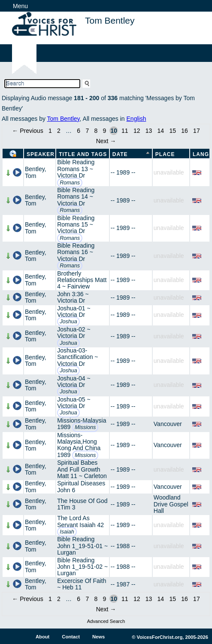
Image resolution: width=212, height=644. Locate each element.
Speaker (41, 154)
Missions (85, 427)
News (98, 637)
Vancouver (168, 424)
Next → (106, 141)
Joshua (68, 322)
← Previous (27, 131)
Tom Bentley (64, 119)
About (42, 637)
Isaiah (67, 532)
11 (125, 131)
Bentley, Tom (36, 172)
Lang (201, 154)
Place (165, 154)
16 (185, 131)
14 (161, 131)
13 (149, 131)
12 (137, 131)
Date (120, 154)
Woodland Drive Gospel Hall (171, 504)
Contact (71, 637)
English (136, 119)
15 (173, 131)
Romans (70, 183)
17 (197, 131)
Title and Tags (83, 154)
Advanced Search (106, 621)
